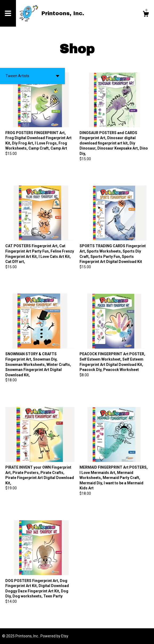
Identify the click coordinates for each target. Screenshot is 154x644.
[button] (32, 76)
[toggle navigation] (8, 13)
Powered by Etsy (54, 636)
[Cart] (146, 15)
